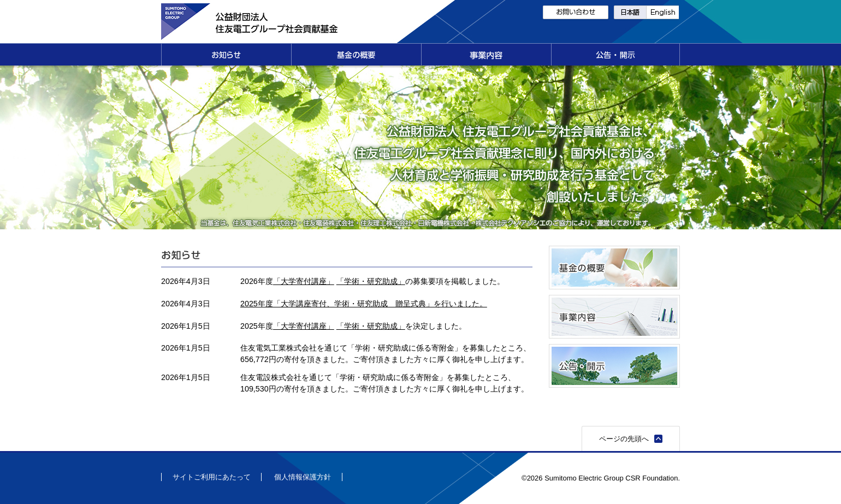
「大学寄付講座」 (304, 281)
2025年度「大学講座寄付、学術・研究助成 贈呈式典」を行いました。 (364, 304)
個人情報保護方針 (303, 477)
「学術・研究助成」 (371, 281)
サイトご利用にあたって (212, 477)
